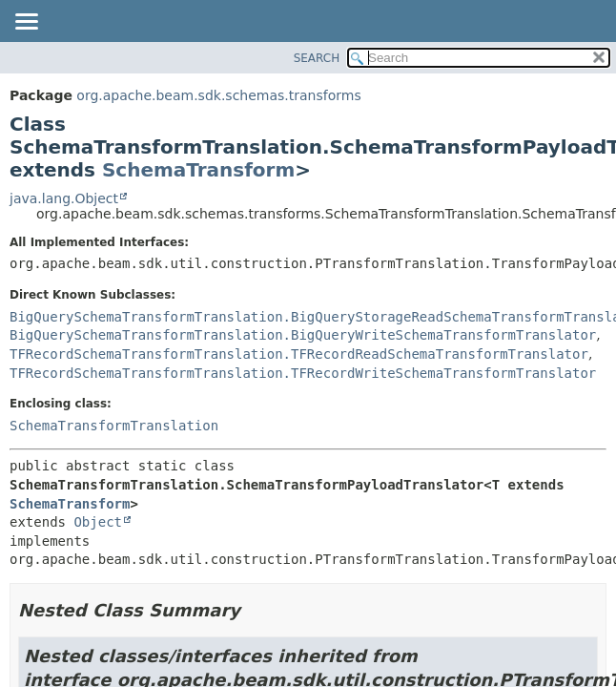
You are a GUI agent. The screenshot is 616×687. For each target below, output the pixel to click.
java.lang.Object (64, 198)
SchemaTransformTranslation (114, 426)
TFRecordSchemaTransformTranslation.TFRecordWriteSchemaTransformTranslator (303, 373)
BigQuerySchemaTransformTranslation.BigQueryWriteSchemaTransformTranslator (303, 335)
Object (98, 522)
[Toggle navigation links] (26, 23)
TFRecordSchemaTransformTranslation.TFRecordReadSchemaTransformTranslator (299, 354)
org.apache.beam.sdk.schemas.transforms (218, 95)
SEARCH (317, 58)
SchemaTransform (198, 170)
